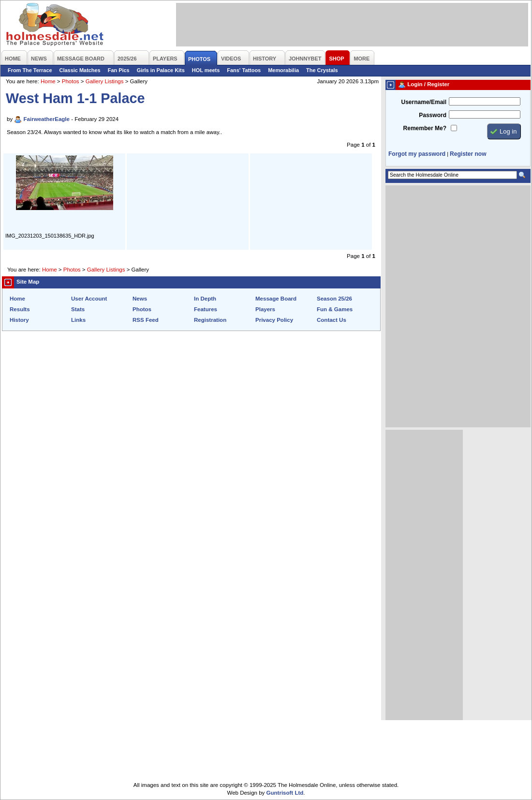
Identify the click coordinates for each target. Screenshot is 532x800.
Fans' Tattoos (244, 70)
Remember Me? (425, 128)
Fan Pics (119, 70)
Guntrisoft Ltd (285, 793)
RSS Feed (146, 320)
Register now (468, 154)
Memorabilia (283, 70)
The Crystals (322, 70)
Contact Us (332, 320)
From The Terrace (30, 70)
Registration (210, 320)
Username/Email (424, 102)
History (19, 320)
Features (206, 309)
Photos (71, 81)
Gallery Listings (105, 81)
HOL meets (206, 70)
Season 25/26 (334, 299)
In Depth (205, 299)
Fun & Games (335, 309)
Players (265, 309)
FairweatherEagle (47, 119)
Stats (78, 309)
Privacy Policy (274, 320)
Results (20, 309)
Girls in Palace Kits (161, 70)
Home (48, 81)
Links (78, 320)
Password (433, 115)
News (140, 299)
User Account (89, 299)
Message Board (276, 299)
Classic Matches (80, 70)
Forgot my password (417, 154)
